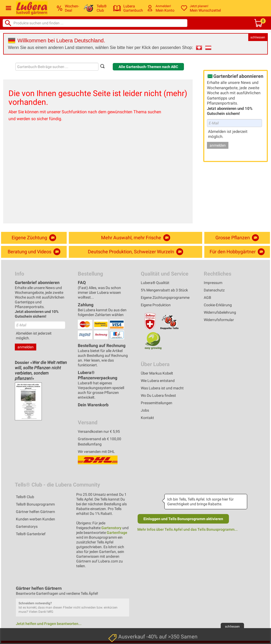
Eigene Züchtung (34, 238)
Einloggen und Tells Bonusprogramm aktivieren (183, 519)
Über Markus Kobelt (157, 373)
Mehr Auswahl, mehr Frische (136, 238)
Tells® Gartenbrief (31, 534)
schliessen (258, 37)
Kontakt (147, 418)
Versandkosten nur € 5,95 (99, 431)
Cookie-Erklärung (218, 305)
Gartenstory (111, 528)
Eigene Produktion (156, 305)
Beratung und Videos (34, 252)
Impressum (213, 283)
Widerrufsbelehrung (220, 312)
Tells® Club (25, 497)
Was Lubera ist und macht (162, 388)
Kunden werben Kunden (35, 519)
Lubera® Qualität (155, 283)
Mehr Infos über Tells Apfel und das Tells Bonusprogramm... (188, 529)
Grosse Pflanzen (237, 238)
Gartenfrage (117, 533)
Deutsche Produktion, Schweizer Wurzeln (135, 252)
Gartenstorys (27, 526)
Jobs (145, 410)
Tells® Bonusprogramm (35, 504)
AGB (207, 298)
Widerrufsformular (219, 320)
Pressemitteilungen (157, 403)
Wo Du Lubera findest (158, 395)
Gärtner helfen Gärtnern (35, 512)
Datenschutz (214, 290)
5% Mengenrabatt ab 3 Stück (164, 290)
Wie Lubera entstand (158, 381)
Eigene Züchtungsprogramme (165, 298)
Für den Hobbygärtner (237, 252)
